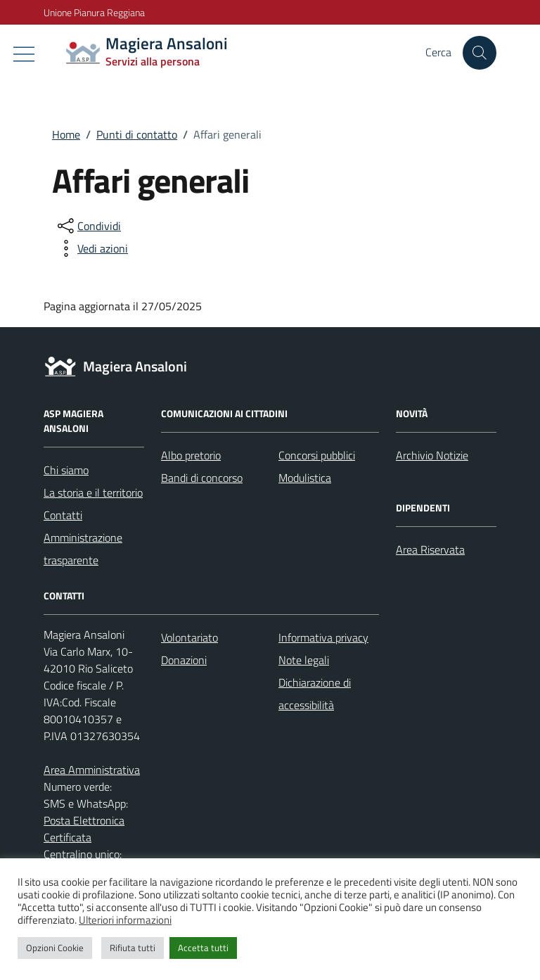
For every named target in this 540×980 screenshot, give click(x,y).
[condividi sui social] (88, 226)
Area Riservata (430, 549)
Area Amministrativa (92, 770)
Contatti (63, 515)
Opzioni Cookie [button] (55, 948)
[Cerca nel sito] (480, 53)
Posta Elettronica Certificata (84, 829)
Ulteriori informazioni (125, 920)
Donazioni (184, 660)
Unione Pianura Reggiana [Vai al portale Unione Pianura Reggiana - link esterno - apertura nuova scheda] (94, 12)
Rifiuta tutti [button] (133, 948)
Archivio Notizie (432, 455)
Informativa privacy (323, 637)
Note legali (304, 660)
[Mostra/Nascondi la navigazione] (24, 54)
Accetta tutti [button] (203, 948)
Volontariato (189, 637)
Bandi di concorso (202, 478)
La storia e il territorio (93, 492)
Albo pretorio (191, 455)
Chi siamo (66, 470)
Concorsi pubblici (317, 455)
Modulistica (305, 478)
